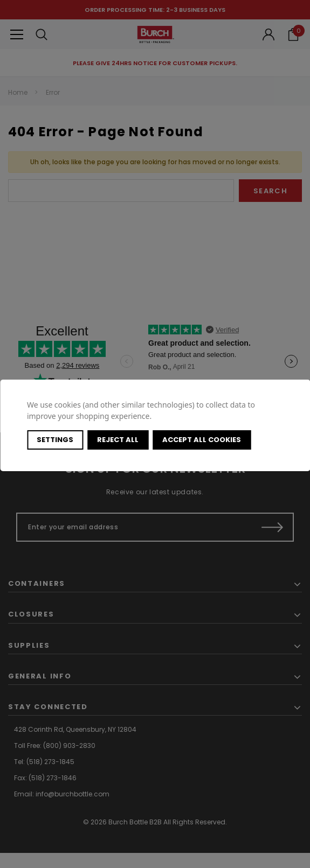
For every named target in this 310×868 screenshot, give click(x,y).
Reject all (118, 440)
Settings (55, 440)
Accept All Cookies (202, 440)
